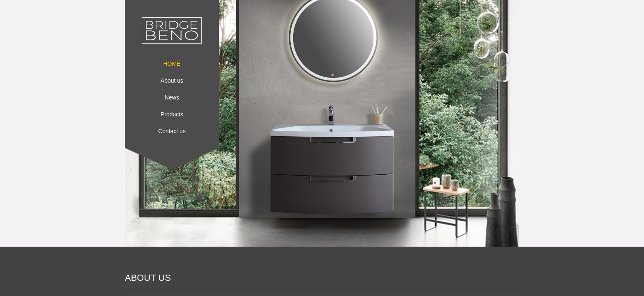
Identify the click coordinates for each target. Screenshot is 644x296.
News (172, 97)
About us (172, 81)
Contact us (172, 131)
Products (172, 114)
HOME (172, 64)
